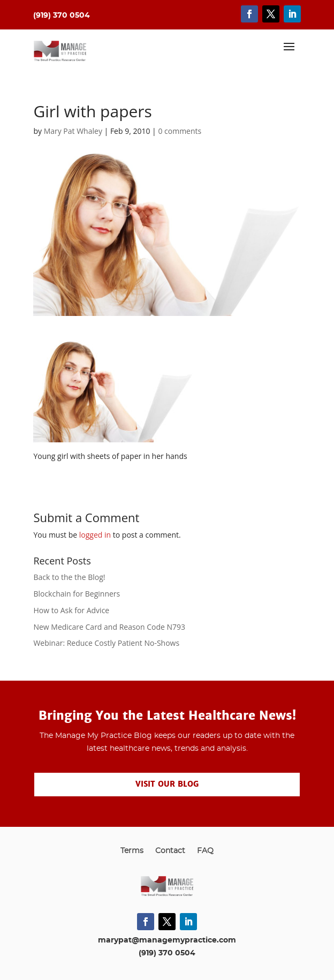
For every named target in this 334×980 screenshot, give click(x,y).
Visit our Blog (167, 784)
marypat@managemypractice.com (167, 940)
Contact (170, 851)
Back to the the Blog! (69, 577)
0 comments (180, 131)
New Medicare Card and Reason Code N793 (109, 627)
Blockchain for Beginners (77, 594)
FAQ (205, 851)
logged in (95, 535)
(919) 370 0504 (167, 953)
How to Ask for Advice (71, 610)
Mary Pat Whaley (73, 131)
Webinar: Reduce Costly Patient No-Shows (106, 643)
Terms (132, 851)
